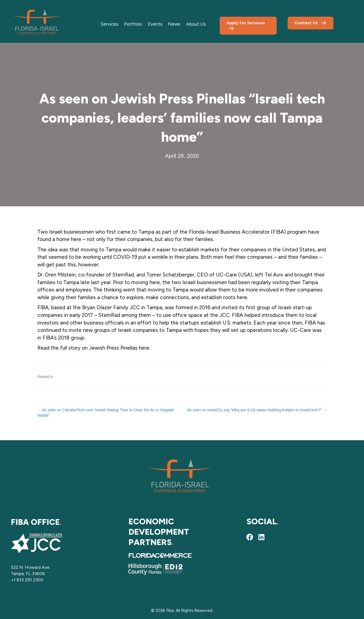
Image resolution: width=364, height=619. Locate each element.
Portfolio (133, 24)
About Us (196, 24)
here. (144, 348)
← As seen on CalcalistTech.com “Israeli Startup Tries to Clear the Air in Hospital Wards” (105, 413)
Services (109, 24)
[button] (250, 537)
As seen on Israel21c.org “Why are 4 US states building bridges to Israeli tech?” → (257, 410)
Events (155, 24)
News (174, 24)
